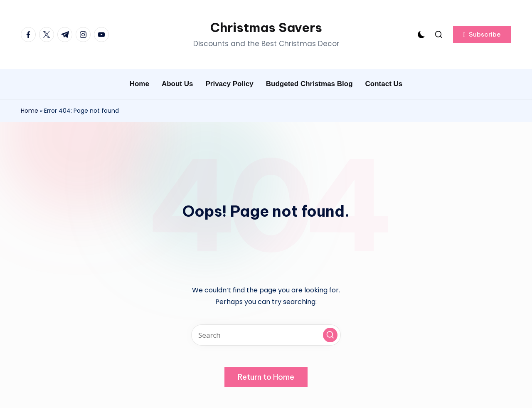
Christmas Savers (266, 27)
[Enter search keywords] (266, 335)
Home (30, 111)
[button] (482, 35)
